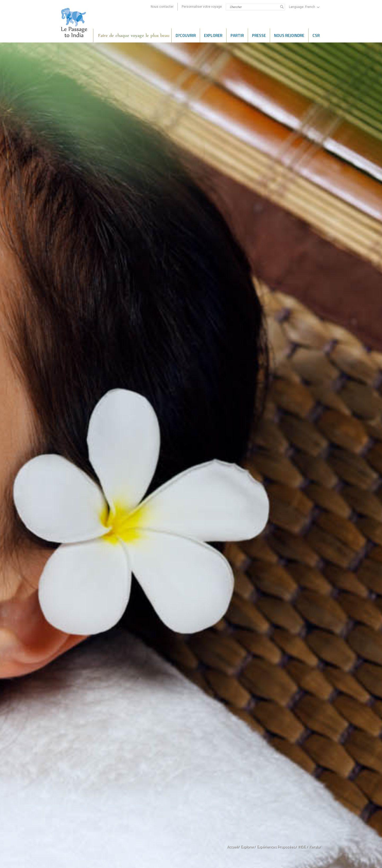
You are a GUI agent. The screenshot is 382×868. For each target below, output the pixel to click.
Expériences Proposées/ (277, 847)
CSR (316, 35)
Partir (237, 35)
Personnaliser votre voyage (202, 7)
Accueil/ (233, 847)
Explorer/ (248, 847)
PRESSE (259, 35)
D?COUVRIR (186, 35)
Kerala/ (315, 847)
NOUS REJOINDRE (289, 35)
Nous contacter (162, 7)
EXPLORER (213, 35)
